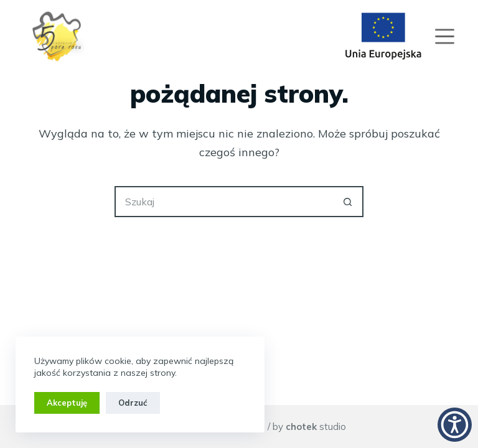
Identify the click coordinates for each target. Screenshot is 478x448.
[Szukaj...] (223, 202)
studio (316, 427)
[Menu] (445, 36)
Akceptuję (67, 403)
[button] (455, 425)
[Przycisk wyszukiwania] (348, 202)
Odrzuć (133, 403)
